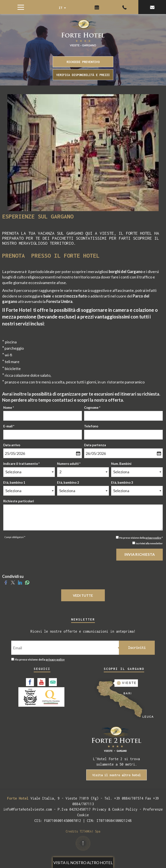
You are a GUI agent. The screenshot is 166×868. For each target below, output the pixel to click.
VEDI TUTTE (83, 595)
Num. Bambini (121, 464)
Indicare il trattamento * (22, 464)
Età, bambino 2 (68, 482)
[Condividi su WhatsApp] (27, 582)
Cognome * (92, 407)
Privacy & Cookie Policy (115, 809)
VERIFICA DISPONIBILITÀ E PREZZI (83, 75)
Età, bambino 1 (14, 482)
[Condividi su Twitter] (13, 582)
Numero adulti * (69, 464)
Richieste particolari (19, 501)
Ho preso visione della (40, 659)
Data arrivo (12, 445)
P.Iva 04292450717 (74, 809)
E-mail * (9, 426)
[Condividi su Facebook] (6, 582)
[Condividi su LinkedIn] (20, 582)
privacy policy (153, 538)
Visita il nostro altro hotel (83, 863)
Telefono (91, 426)
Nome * (9, 407)
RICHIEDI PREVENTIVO (83, 62)
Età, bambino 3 (122, 482)
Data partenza (95, 445)
